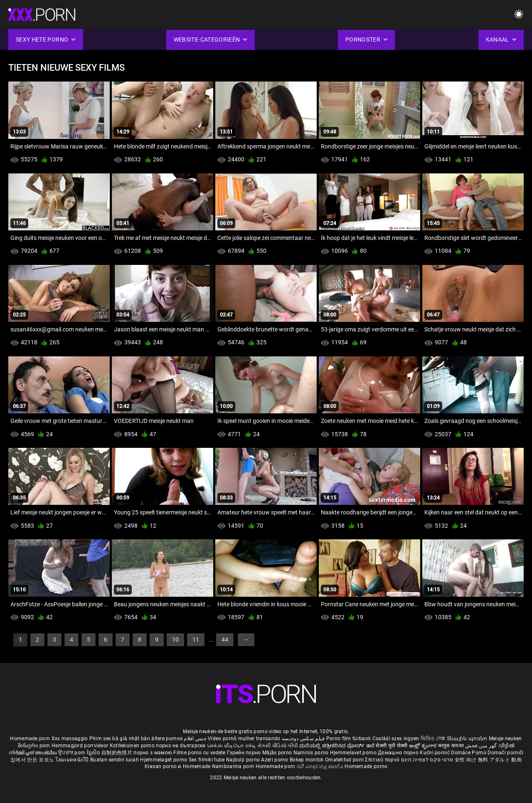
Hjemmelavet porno (354, 753)
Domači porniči (505, 753)
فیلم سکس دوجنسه (303, 739)
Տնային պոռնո (468, 739)
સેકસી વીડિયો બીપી (278, 746)
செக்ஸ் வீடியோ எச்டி (232, 746)
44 (225, 640)
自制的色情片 (117, 753)
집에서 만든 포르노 (33, 760)
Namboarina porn (234, 766)
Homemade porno (366, 766)
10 (175, 640)
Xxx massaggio (70, 739)
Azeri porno (275, 760)
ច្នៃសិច (94, 753)
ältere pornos (167, 739)
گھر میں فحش (482, 746)
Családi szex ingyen (396, 739)
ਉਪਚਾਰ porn (73, 753)
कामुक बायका (452, 746)
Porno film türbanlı (349, 739)
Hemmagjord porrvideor (81, 746)
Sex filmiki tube (207, 760)
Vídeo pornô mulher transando (244, 739)
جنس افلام (195, 739)
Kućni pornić (435, 753)
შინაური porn (35, 746)
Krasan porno (161, 766)
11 (196, 640)
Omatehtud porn (345, 760)
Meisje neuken (505, 739)
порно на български (181, 746)
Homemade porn (31, 739)
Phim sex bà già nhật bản (120, 739)
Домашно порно (399, 753)
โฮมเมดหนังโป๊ (73, 760)
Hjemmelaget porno (164, 760)
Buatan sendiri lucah (115, 760)
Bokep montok (307, 760)
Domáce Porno (469, 753)
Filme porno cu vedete (199, 753)
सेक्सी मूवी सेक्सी (392, 746)
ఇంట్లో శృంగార (424, 746)
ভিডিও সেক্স (433, 739)
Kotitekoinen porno (133, 746)
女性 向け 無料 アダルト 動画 (488, 760)
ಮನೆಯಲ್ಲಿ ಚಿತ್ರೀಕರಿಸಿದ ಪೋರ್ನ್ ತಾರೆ (337, 746)
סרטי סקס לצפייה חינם (427, 760)
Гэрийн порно (245, 753)
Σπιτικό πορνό (383, 760)
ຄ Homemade (195, 766)
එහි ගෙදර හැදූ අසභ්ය (321, 766)
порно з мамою (153, 753)
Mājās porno (278, 753)
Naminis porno (312, 753)
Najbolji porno (243, 760)
